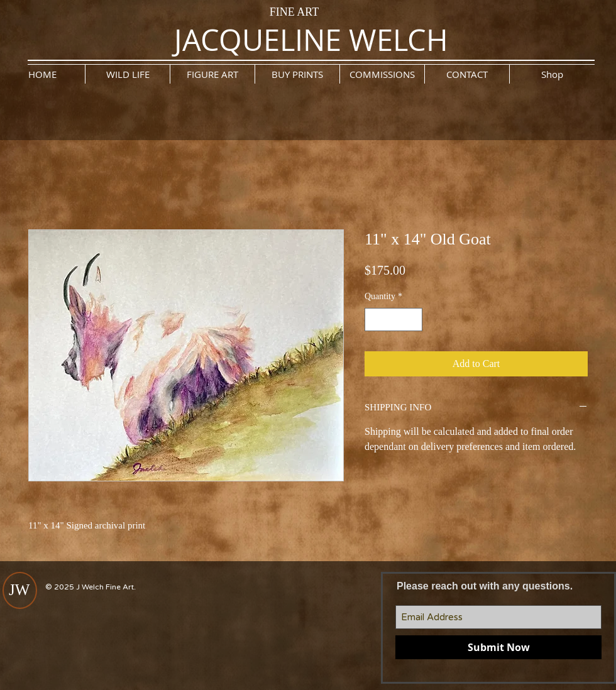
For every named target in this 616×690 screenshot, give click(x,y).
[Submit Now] (498, 647)
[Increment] (413, 320)
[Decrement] (374, 320)
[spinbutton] (393, 320)
